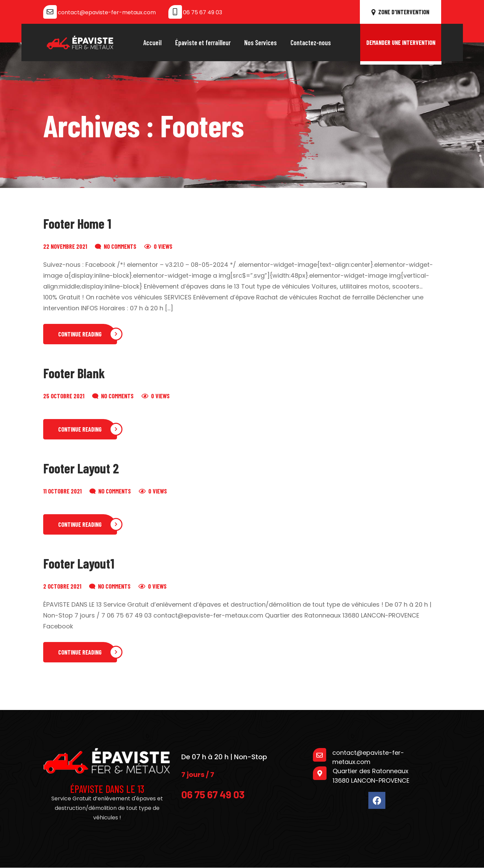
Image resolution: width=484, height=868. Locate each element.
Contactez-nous (311, 42)
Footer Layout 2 (81, 468)
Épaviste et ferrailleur (203, 42)
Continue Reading (80, 334)
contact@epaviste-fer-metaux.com (107, 12)
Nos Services (261, 42)
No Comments (120, 246)
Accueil (152, 42)
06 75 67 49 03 (203, 12)
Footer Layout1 (79, 563)
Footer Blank (74, 373)
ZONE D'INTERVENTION (400, 12)
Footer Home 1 (77, 223)
